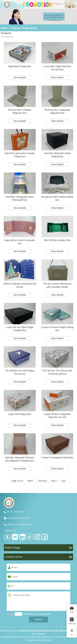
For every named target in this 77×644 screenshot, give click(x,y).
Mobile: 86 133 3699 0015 (19, 524)
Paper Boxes (30, 28)
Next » (54, 481)
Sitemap (48, 640)
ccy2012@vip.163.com (18, 518)
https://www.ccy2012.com (29, 637)
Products (16, 28)
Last (63, 481)
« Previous (42, 481)
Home (4, 28)
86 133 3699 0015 (15, 512)
